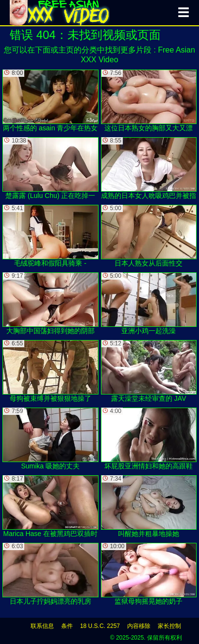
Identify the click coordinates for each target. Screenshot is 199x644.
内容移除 (139, 626)
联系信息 (42, 626)
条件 (67, 626)
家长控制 (169, 626)
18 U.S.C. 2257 (100, 626)
